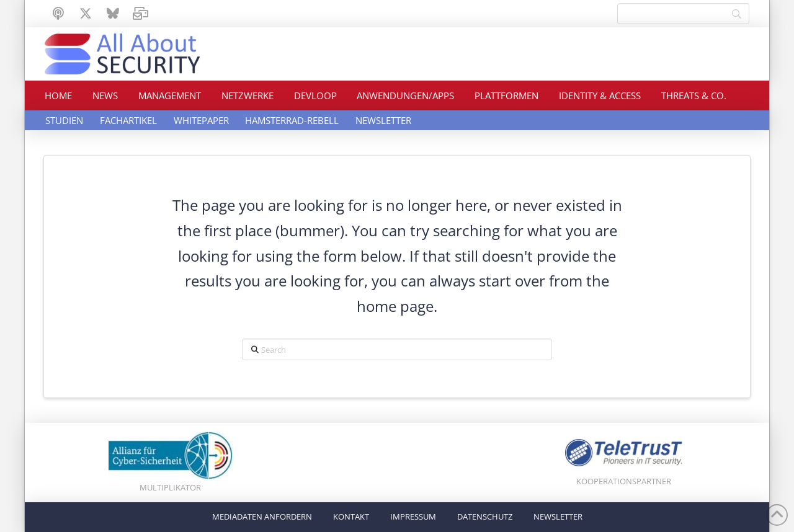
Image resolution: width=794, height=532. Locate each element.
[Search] (683, 14)
